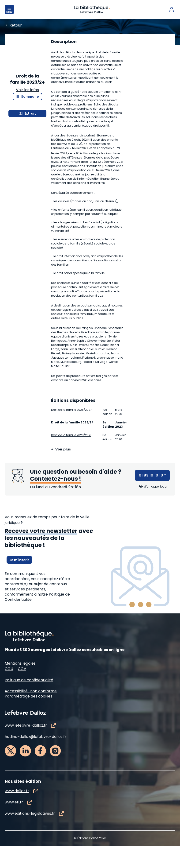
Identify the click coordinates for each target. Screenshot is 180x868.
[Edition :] (88, 61)
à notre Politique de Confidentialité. (37, 711)
